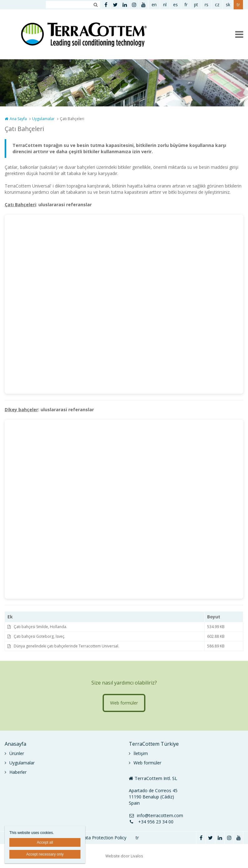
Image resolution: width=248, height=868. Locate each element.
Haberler (18, 772)
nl (165, 5)
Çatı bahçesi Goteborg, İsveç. (39, 636)
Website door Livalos (124, 856)
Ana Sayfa (18, 119)
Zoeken (95, 5)
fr (186, 5)
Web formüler (124, 703)
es (175, 5)
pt (196, 5)
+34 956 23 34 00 (151, 822)
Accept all (45, 842)
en (154, 5)
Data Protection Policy (104, 838)
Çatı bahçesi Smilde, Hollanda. (40, 627)
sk (228, 5)
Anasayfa (15, 744)
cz (217, 5)
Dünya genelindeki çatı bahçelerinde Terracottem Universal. (66, 646)
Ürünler (17, 753)
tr (238, 5)
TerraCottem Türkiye (154, 744)
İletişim (141, 753)
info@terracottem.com (156, 815)
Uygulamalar (43, 119)
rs (207, 5)
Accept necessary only (45, 854)
